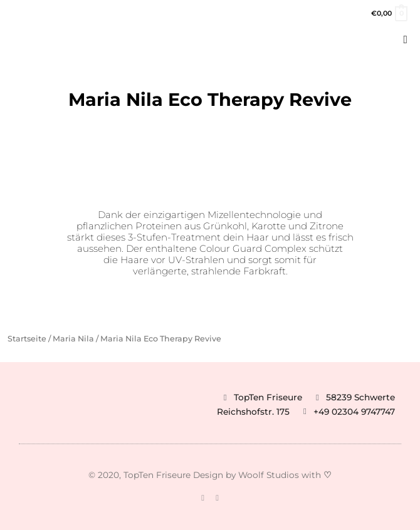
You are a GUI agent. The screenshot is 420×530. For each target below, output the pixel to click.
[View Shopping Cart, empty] (389, 13)
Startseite (27, 339)
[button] (406, 40)
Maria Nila (73, 339)
